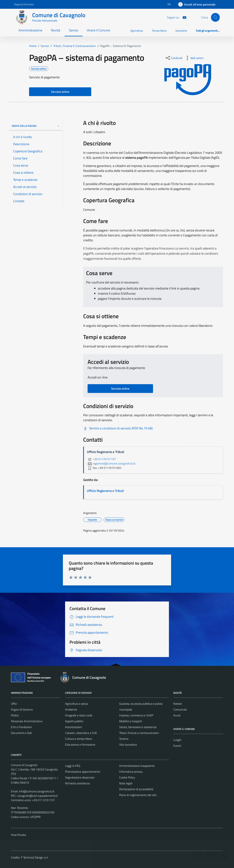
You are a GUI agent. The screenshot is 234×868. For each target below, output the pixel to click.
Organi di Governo (22, 709)
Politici (15, 715)
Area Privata (18, 835)
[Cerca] (215, 17)
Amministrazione (30, 30)
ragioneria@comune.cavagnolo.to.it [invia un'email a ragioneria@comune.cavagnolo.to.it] (111, 463)
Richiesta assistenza (77, 783)
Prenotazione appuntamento (83, 772)
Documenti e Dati (21, 733)
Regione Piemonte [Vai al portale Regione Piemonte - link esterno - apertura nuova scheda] (24, 4)
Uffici (14, 704)
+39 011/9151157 (101, 459)
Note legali (126, 783)
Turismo (124, 739)
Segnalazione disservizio (80, 777)
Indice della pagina (36, 126)
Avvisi (177, 715)
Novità (56, 30)
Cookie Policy (127, 777)
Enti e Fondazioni (21, 727)
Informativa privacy (131, 772)
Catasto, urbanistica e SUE (81, 733)
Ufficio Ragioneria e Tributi (105, 491)
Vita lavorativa (128, 745)
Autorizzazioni (73, 727)
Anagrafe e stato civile (79, 715)
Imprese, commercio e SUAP (136, 715)
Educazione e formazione (80, 745)
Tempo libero (159, 31)
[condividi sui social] (174, 58)
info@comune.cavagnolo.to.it (37, 791)
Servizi (73, 30)
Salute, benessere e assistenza (138, 727)
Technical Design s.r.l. (36, 857)
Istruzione (181, 31)
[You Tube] (183, 17)
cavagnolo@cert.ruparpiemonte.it (37, 796)
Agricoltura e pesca (77, 704)
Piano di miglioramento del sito (138, 795)
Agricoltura (137, 31)
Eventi (177, 746)
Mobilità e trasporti (131, 721)
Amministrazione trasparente (137, 766)
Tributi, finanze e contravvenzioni (139, 733)
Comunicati (180, 709)
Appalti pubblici (74, 721)
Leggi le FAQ (73, 766)
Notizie (178, 704)
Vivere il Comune (98, 30)
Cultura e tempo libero (79, 739)
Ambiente (71, 709)
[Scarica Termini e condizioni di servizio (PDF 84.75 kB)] (118, 428)
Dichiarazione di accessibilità (136, 789)
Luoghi (177, 740)
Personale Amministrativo (27, 721)
